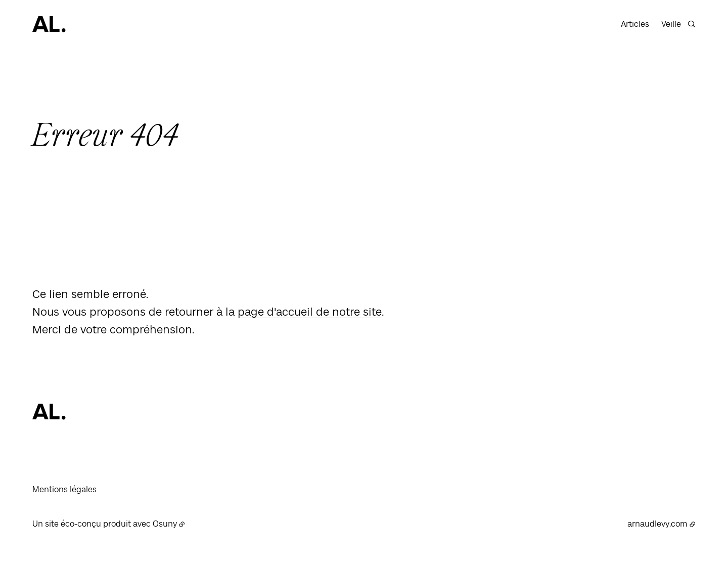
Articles (635, 24)
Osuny (165, 524)
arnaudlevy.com (657, 524)
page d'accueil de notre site (310, 312)
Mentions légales (64, 489)
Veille (671, 24)
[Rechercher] (691, 23)
